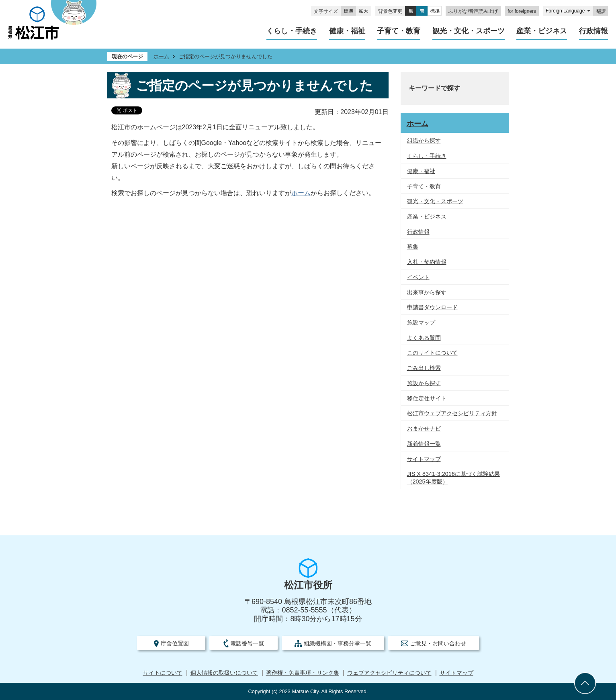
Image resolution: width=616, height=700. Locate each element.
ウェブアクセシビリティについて (389, 673)
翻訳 (601, 11)
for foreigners (522, 11)
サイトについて (163, 673)
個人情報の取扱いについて (224, 673)
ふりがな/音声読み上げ (473, 11)
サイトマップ (456, 673)
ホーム (161, 56)
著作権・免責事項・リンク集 (303, 673)
